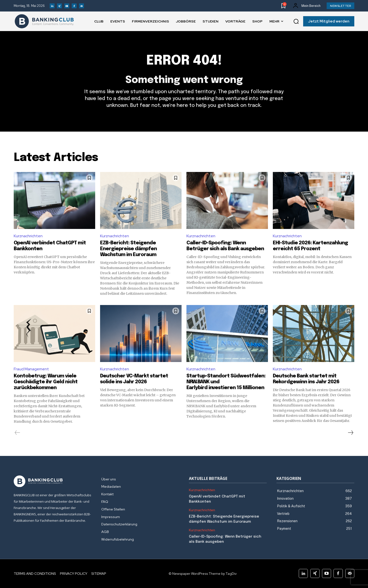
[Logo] (44, 21)
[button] (296, 22)
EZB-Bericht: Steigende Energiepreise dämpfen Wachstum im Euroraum (128, 249)
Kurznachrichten (28, 236)
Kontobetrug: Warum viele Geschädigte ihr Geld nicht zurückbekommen (46, 382)
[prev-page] (17, 433)
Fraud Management (31, 369)
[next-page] (350, 433)
